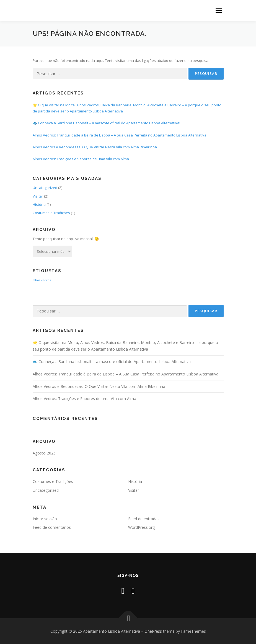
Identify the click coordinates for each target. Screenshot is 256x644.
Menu (219, 10)
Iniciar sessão (45, 519)
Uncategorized (45, 188)
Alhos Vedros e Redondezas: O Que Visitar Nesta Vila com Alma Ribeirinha (95, 147)
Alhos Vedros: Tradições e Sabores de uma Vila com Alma (81, 159)
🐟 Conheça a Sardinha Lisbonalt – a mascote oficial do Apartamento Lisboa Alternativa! (106, 123)
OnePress (153, 631)
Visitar (38, 196)
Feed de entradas (144, 519)
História (39, 204)
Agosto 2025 (44, 453)
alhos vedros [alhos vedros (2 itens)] (42, 280)
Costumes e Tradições (51, 213)
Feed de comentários (52, 527)
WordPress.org (141, 527)
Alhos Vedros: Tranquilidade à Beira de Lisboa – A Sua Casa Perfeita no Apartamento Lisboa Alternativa (120, 135)
